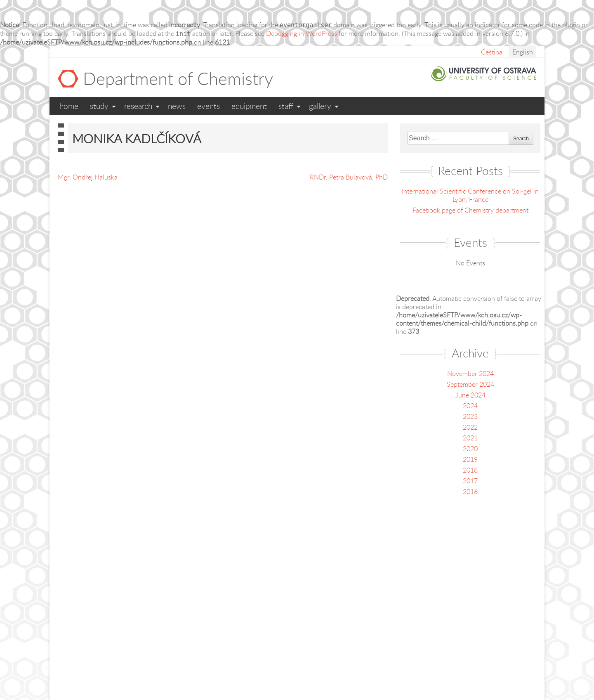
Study (99, 106)
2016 (470, 492)
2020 (470, 449)
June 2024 (470, 395)
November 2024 (470, 374)
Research (138, 106)
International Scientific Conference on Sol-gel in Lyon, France (470, 195)
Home (69, 106)
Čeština (492, 52)
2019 (470, 459)
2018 (470, 470)
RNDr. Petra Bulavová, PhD (349, 177)
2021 (470, 438)
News (177, 106)
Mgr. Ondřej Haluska (88, 177)
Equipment (249, 106)
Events (209, 106)
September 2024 (470, 384)
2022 (470, 427)
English (523, 52)
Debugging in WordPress (302, 33)
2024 (470, 406)
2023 (470, 416)
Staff (286, 106)
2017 (470, 481)
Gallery (320, 106)
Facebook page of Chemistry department (470, 210)
